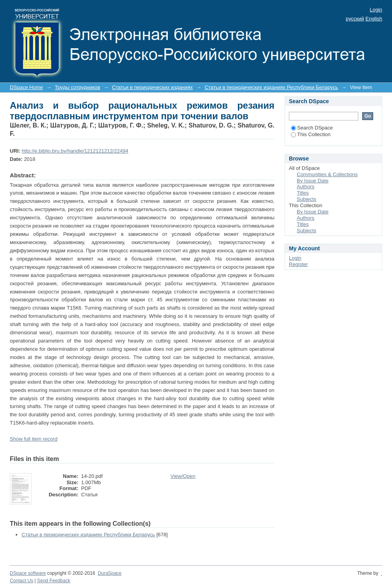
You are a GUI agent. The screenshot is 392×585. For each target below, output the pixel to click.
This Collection (311, 134)
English (374, 19)
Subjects (307, 199)
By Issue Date (313, 181)
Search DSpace (312, 128)
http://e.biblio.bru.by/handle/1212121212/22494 (75, 151)
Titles (303, 193)
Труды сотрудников (78, 87)
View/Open (183, 476)
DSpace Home (26, 87)
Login (376, 10)
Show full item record (34, 439)
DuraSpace (109, 573)
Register (298, 264)
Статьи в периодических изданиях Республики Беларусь (271, 87)
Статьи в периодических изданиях (152, 87)
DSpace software (28, 573)
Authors (306, 187)
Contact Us (22, 581)
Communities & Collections (327, 174)
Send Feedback (54, 581)
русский (355, 19)
